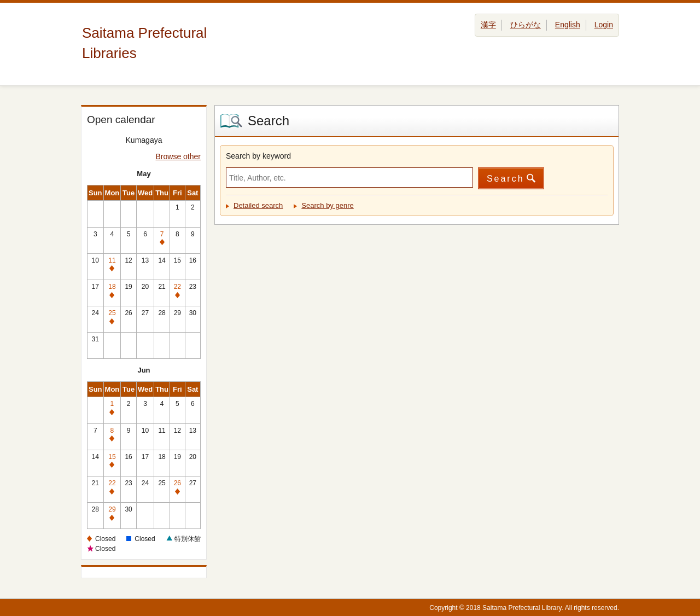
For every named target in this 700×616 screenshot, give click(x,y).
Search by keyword (258, 156)
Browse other (178, 156)
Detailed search (258, 205)
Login (604, 25)
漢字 (488, 25)
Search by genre (327, 205)
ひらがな (526, 25)
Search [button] (506, 179)
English (568, 25)
